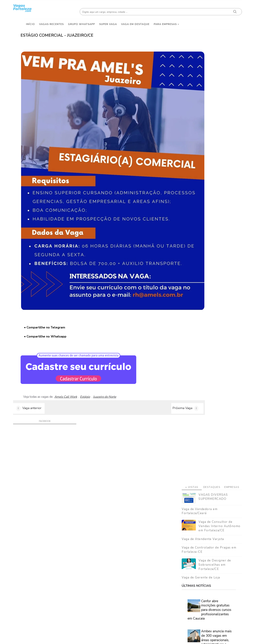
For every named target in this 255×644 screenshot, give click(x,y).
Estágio (106, 309)
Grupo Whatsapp (81, 22)
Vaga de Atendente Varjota (192, 138)
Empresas (221, 86)
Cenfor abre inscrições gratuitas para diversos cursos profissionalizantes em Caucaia (199, 209)
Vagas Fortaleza (64, 639)
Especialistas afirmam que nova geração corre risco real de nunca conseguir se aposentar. (198, 308)
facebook (47, 339)
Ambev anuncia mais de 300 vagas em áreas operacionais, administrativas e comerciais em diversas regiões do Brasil (199, 241)
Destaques (201, 86)
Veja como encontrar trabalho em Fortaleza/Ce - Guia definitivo (199, 467)
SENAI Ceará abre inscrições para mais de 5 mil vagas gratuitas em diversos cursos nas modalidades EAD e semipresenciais (199, 276)
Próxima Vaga (142, 324)
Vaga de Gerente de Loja (190, 177)
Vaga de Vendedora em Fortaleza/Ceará (189, 110)
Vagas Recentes (51, 22)
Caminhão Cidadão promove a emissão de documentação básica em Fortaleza (205, 336)
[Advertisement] (201, 53)
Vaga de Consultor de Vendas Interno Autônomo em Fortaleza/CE (209, 125)
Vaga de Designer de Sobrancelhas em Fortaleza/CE (204, 164)
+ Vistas (181, 86)
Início (30, 22)
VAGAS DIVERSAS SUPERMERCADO (202, 96)
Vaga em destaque (135, 22)
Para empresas (165, 22)
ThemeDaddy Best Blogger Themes (129, 639)
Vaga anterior (43, 324)
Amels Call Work (87, 309)
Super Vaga (108, 22)
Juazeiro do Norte (126, 309)
